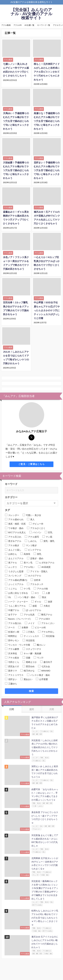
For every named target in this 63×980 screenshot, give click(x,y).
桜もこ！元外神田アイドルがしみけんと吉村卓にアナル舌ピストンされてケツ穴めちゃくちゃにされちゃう (47, 72)
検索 (32, 691)
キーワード (11, 484)
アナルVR (18, 25)
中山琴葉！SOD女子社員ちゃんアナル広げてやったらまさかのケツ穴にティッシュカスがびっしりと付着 (47, 310)
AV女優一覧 (29, 25)
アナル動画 (6, 25)
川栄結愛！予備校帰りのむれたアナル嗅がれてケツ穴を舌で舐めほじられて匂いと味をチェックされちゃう (16, 170)
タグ (7, 510)
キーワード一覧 (44, 25)
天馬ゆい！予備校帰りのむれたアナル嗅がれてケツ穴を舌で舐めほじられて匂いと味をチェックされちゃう (16, 121)
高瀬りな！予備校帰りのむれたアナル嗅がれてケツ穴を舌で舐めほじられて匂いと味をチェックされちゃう (47, 121)
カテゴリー (11, 497)
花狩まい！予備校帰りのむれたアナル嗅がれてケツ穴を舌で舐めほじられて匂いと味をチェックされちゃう (47, 170)
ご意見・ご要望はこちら (32, 464)
